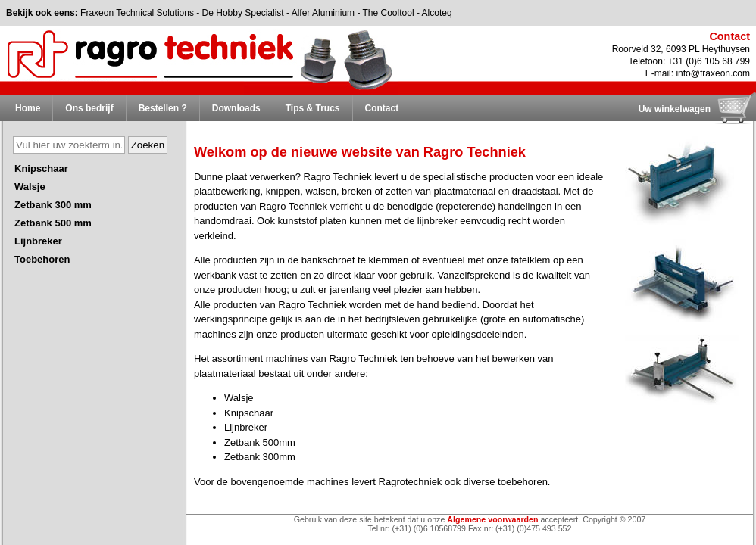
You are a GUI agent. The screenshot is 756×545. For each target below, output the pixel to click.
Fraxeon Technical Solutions (137, 13)
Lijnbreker (38, 241)
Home (28, 108)
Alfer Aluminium (323, 13)
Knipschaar (41, 168)
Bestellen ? (163, 108)
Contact (382, 108)
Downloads (236, 108)
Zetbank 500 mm (53, 223)
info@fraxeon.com (713, 73)
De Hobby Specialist (243, 13)
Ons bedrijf (89, 108)
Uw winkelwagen (675, 109)
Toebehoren (42, 259)
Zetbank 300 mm (53, 205)
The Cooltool (389, 13)
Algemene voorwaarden (492, 519)
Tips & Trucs (313, 108)
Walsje (30, 187)
